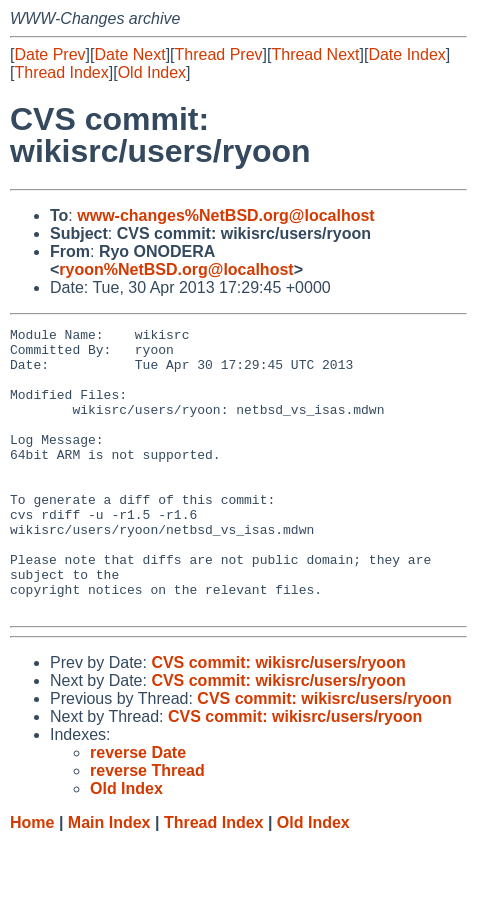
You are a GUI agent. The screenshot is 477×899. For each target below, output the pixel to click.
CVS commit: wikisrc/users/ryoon (278, 719)
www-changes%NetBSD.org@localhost (225, 215)
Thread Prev (219, 54)
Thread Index (61, 72)
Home (32, 879)
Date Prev (49, 54)
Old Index (152, 72)
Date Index (406, 54)
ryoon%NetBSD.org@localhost (176, 269)
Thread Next (315, 54)
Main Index (109, 879)
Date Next (129, 54)
